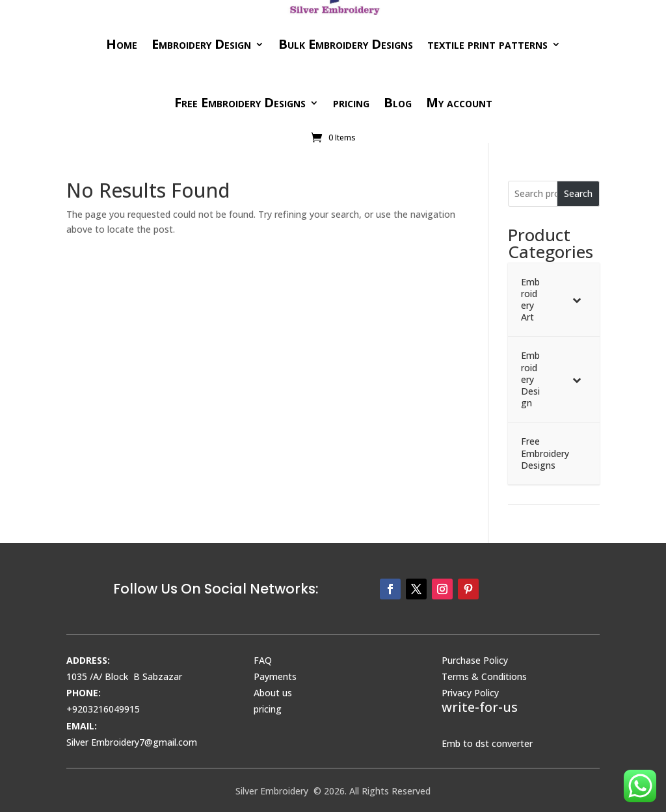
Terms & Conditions (484, 676)
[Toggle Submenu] (577, 300)
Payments (275, 676)
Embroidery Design (201, 44)
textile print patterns (487, 44)
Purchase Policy (475, 660)
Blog (398, 102)
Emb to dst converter (487, 743)
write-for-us (480, 707)
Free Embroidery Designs (240, 102)
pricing (351, 102)
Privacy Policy (470, 693)
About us (273, 693)
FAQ (263, 660)
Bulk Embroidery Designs (346, 44)
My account (459, 102)
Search (578, 193)
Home (122, 44)
